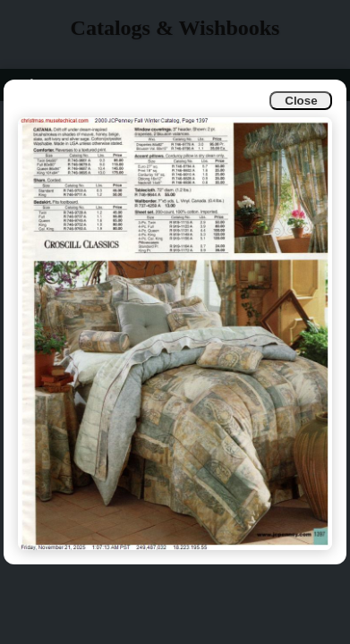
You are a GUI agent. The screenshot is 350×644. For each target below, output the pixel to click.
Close (301, 101)
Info (28, 85)
